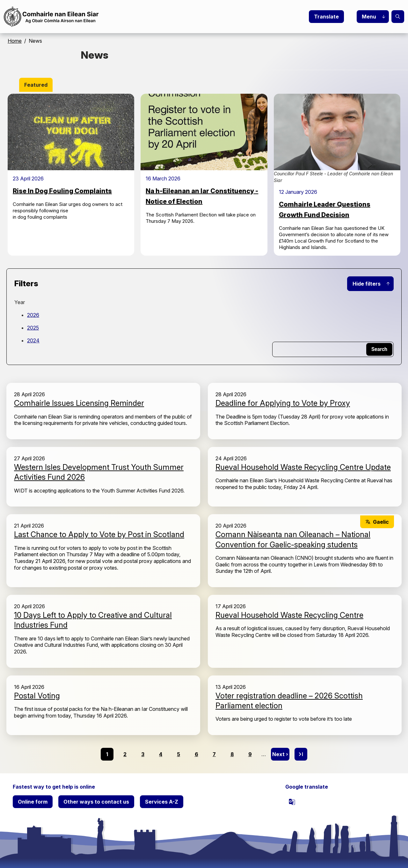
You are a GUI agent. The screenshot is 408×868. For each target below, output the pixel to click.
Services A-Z (162, 802)
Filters (26, 284)
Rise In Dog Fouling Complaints (62, 191)
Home (15, 41)
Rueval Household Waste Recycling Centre (289, 615)
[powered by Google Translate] (292, 802)
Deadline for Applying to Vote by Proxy (283, 403)
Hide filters (367, 284)
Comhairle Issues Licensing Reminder (79, 403)
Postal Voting (37, 696)
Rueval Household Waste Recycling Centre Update (303, 467)
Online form (33, 802)
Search (398, 17)
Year (20, 302)
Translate (326, 17)
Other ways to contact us (96, 802)
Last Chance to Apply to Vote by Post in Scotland (99, 534)
